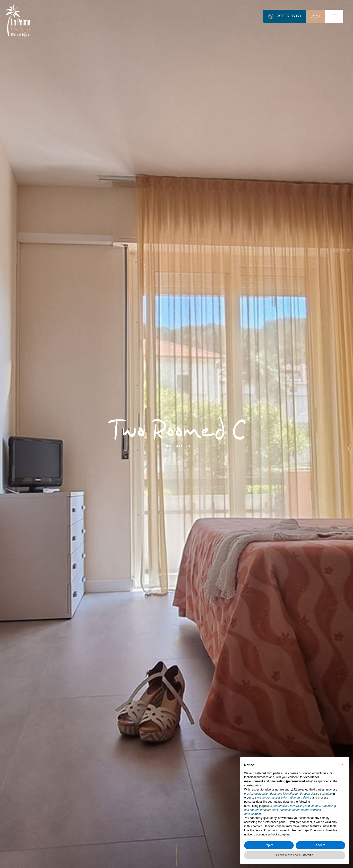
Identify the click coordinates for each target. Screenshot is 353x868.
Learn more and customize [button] (295, 855)
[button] (343, 765)
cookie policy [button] (252, 785)
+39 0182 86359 (284, 16)
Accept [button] (320, 845)
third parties (317, 790)
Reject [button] (269, 845)
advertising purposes (258, 806)
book (316, 16)
